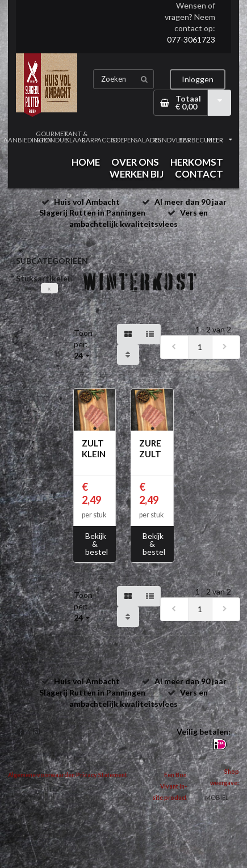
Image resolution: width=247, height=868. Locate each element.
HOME (86, 162)
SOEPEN (124, 140)
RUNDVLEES (171, 140)
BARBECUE (195, 140)
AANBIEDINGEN (28, 140)
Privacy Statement (102, 775)
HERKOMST (197, 162)
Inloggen (198, 79)
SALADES (148, 140)
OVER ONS (135, 162)
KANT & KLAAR (76, 137)
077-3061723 (191, 39)
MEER (219, 140)
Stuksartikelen (44, 278)
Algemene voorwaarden (41, 775)
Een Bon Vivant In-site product (169, 786)
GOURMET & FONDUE (52, 137)
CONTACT (199, 174)
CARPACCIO (99, 140)
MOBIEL (217, 797)
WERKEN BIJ (137, 174)
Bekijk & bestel (97, 544)
